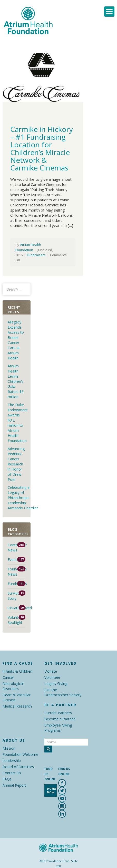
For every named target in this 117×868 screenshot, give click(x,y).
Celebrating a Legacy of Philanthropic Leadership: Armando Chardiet (23, 498)
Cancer (8, 677)
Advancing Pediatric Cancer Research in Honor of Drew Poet (16, 464)
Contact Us (12, 773)
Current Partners (58, 713)
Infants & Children (17, 671)
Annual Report (14, 785)
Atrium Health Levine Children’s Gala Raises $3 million (16, 381)
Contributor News (17, 547)
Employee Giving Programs (58, 728)
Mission (9, 748)
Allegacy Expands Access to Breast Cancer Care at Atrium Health (16, 340)
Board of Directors (18, 767)
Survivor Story (14, 596)
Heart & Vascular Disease (17, 697)
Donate (51, 671)
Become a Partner (60, 719)
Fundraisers (36, 255)
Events (13, 560)
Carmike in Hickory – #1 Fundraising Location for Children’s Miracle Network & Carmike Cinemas (42, 148)
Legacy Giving (56, 684)
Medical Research (17, 706)
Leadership (12, 761)
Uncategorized (17, 608)
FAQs (7, 779)
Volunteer (52, 677)
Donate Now (52, 790)
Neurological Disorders (13, 686)
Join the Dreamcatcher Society (63, 692)
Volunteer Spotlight (16, 620)
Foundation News (17, 572)
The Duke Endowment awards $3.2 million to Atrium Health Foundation (18, 423)
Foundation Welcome (20, 754)
